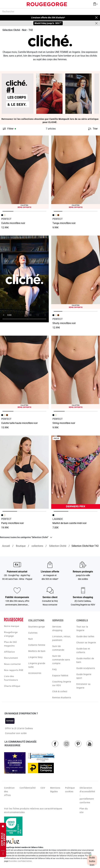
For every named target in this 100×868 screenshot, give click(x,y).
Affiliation (10, 652)
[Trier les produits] (92, 129)
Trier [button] (95, 129)
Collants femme (37, 645)
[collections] (37, 546)
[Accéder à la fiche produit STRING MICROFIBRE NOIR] (76, 372)
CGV (43, 788)
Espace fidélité (60, 676)
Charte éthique (12, 686)
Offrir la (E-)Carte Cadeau (19, 728)
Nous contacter (13, 664)
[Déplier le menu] (5, 4)
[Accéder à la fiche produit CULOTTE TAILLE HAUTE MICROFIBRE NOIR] (24, 372)
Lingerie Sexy (35, 657)
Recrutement (11, 658)
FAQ (55, 669)
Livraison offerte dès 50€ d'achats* (48, 18)
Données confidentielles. (21, 861)
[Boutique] (21, 546)
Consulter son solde (16, 733)
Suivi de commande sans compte (61, 660)
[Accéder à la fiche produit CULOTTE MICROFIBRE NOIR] (24, 172)
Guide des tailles (85, 636)
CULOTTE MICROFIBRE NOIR (13, 223)
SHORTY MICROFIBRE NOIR (64, 323)
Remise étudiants (62, 698)
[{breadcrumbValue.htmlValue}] (58, 546)
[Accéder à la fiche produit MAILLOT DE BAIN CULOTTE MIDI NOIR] (76, 472)
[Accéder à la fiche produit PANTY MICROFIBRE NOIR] (24, 472)
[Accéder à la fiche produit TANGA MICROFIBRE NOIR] (76, 172)
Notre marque (12, 626)
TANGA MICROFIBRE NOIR (64, 223)
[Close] (96, 23)
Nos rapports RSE (14, 670)
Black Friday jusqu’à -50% (48, 23)
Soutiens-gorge (37, 627)
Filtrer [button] (10, 129)
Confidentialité (28, 788)
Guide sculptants (86, 668)
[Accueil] (6, 546)
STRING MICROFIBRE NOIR (64, 423)
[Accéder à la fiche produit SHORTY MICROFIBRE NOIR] (76, 272)
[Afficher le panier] (95, 4)
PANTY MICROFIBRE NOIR (12, 523)
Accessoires (35, 673)
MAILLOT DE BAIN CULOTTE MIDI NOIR (69, 523)
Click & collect (60, 691)
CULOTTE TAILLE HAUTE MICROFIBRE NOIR (19, 423)
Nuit (31, 639)
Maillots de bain (37, 651)
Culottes (33, 633)
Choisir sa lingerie (86, 643)
